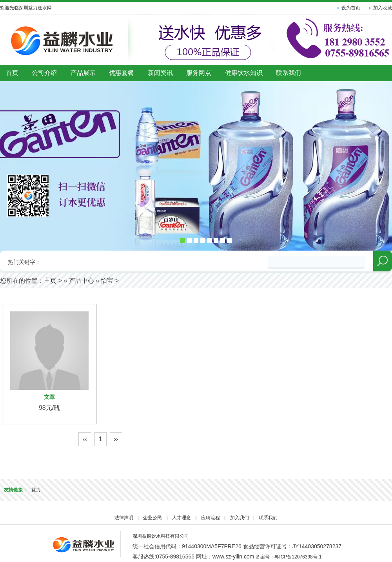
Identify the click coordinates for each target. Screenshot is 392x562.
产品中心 (82, 281)
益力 (36, 490)
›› (116, 439)
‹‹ (85, 439)
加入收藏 (383, 8)
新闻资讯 (160, 73)
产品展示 (83, 73)
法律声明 (124, 518)
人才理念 (181, 518)
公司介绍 (44, 73)
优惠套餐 (122, 73)
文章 (49, 397)
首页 (12, 73)
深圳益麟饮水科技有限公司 (161, 536)
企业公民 (152, 518)
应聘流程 (211, 518)
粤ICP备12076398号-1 (298, 557)
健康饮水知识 (244, 73)
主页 (50, 281)
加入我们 (240, 518)
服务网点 (199, 73)
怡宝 (107, 281)
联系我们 (289, 73)
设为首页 (351, 8)
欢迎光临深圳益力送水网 (26, 8)
